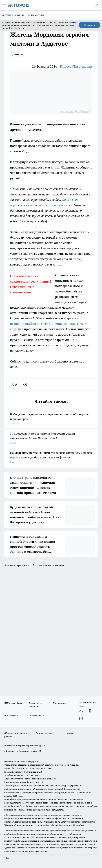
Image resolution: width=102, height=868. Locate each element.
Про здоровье (60, 703)
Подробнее (79, 825)
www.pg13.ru (40, 746)
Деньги (18, 54)
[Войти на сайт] (97, 5)
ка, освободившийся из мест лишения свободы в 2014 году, (48, 324)
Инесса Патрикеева (76, 66)
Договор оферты (44, 733)
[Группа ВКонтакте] (81, 711)
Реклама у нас (36, 15)
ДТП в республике (13, 703)
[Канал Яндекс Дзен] (81, 718)
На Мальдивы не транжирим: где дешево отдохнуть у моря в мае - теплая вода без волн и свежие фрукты (51, 458)
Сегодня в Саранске (13, 15)
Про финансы (11, 715)
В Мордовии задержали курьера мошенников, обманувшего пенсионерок (51, 419)
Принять (89, 25)
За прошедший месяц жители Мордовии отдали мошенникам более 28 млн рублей (51, 438)
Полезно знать (36, 715)
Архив (70, 733)
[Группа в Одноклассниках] (90, 711)
